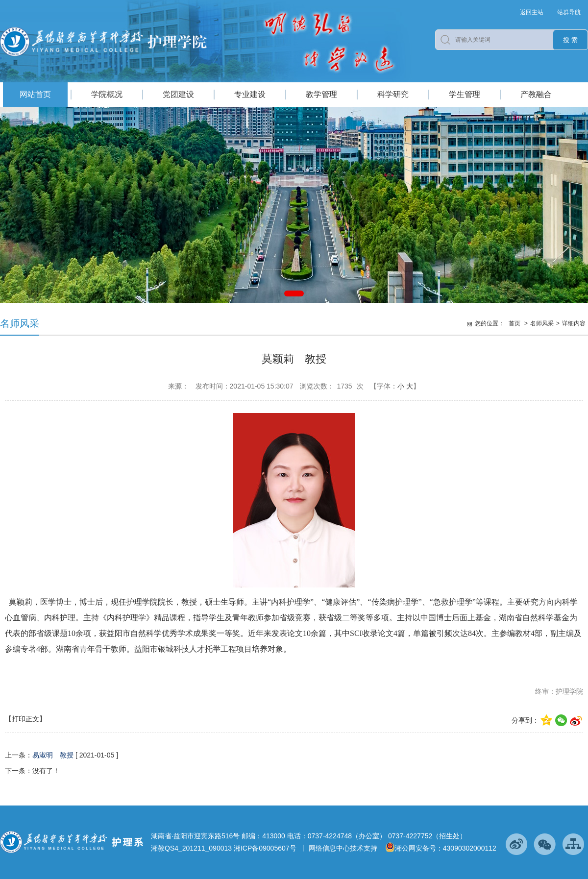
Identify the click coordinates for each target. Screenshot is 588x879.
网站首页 (35, 94)
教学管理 (321, 94)
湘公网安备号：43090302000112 (441, 848)
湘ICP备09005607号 (265, 848)
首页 (514, 323)
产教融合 (536, 94)
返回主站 (532, 12)
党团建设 (178, 94)
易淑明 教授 (53, 755)
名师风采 (542, 323)
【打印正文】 (25, 719)
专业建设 (250, 94)
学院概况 (107, 94)
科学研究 (393, 94)
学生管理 (465, 94)
